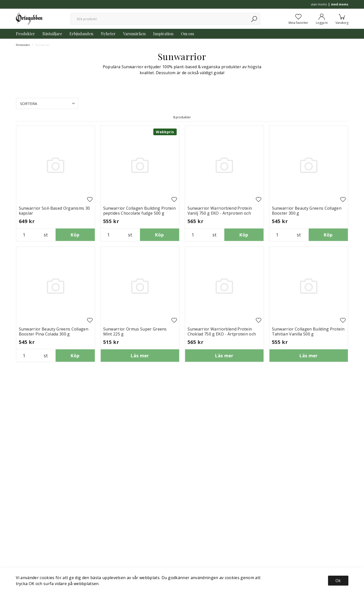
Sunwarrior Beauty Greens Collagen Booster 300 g (307, 211)
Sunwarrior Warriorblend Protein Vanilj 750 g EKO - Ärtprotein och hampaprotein (220, 213)
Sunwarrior (42, 45)
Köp (75, 235)
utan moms (319, 4)
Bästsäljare (52, 34)
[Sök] (254, 19)
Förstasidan (23, 45)
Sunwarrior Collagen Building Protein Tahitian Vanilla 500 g (308, 331)
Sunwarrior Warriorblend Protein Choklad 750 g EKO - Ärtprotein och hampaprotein (222, 334)
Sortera (48, 103)
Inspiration (163, 34)
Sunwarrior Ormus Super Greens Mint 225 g (135, 331)
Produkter (25, 34)
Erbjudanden (81, 34)
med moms (340, 4)
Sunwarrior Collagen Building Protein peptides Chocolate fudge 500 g (140, 211)
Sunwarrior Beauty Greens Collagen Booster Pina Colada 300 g (54, 331)
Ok (338, 581)
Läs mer (140, 356)
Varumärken (134, 34)
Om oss (187, 34)
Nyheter (108, 34)
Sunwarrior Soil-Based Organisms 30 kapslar (54, 211)
